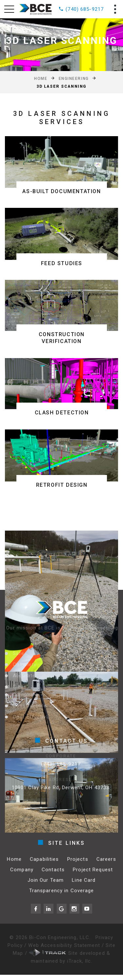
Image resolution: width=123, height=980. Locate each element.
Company (22, 874)
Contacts (53, 874)
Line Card (84, 885)
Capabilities (44, 864)
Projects (78, 864)
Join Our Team (46, 885)
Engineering (74, 79)
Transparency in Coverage (62, 895)
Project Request (93, 874)
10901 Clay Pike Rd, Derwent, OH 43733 (54, 788)
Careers (106, 864)
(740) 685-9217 (81, 9)
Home (41, 79)
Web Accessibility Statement (65, 945)
